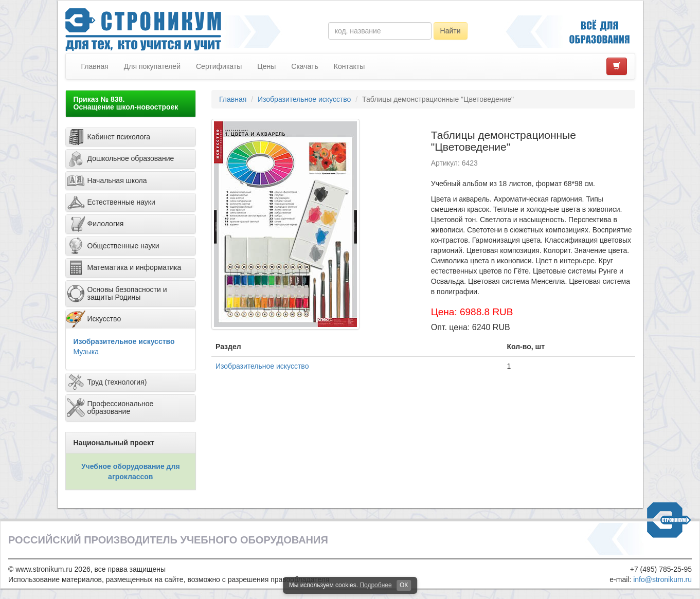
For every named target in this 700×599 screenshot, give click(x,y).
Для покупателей (152, 66)
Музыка (86, 352)
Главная (95, 66)
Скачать (305, 66)
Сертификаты (219, 66)
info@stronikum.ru (662, 579)
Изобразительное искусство (124, 341)
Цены (266, 66)
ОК (404, 585)
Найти (451, 31)
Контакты (349, 66)
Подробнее (375, 585)
